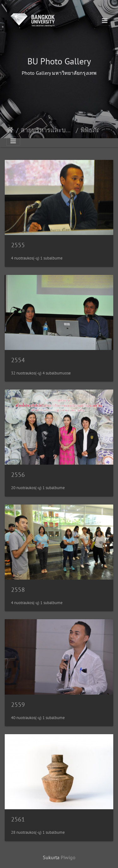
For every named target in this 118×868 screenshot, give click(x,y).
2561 (18, 819)
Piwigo (68, 857)
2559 (18, 705)
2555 (18, 245)
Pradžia (10, 130)
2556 (18, 475)
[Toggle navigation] (105, 21)
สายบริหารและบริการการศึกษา (47, 130)
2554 (18, 360)
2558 (18, 590)
